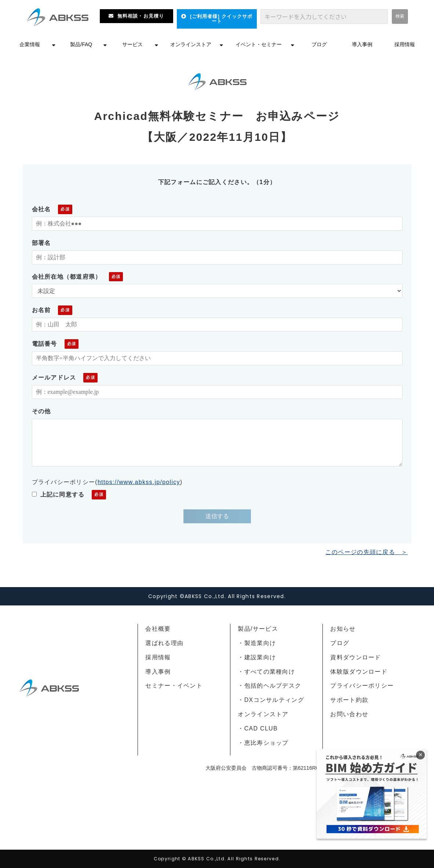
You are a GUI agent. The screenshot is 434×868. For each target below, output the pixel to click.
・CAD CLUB (258, 728)
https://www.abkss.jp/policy (139, 482)
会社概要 (158, 629)
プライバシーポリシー (362, 686)
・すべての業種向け (266, 672)
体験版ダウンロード (359, 672)
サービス (132, 44)
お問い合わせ (349, 714)
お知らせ (343, 629)
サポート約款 (349, 700)
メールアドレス (54, 378)
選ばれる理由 (164, 643)
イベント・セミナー (259, 44)
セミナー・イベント (174, 686)
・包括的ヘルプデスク (269, 686)
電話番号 (45, 344)
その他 (41, 411)
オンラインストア (191, 44)
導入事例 (362, 44)
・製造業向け (257, 643)
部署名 (41, 243)
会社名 (41, 209)
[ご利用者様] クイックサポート (221, 19)
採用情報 (405, 44)
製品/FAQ (81, 44)
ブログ (319, 44)
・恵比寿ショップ (263, 743)
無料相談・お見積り (141, 16)
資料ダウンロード (355, 657)
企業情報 (30, 44)
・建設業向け (257, 657)
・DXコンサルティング (271, 700)
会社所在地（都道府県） (67, 277)
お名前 (41, 310)
